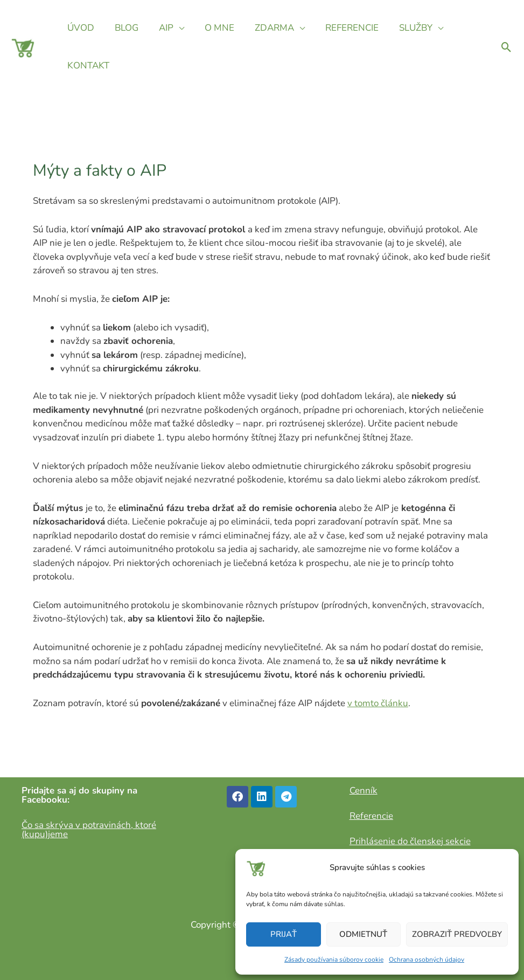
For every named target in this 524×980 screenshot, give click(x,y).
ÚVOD (80, 28)
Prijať (284, 934)
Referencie (371, 816)
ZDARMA (265, 28)
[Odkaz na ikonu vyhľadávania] (506, 47)
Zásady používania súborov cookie (334, 960)
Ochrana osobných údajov (427, 960)
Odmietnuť (363, 934)
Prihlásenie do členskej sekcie (410, 841)
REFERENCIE (340, 28)
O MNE (212, 28)
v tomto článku (378, 703)
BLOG (123, 28)
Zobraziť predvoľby (457, 934)
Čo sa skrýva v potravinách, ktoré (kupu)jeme (89, 830)
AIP (161, 28)
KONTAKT (87, 65)
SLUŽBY (402, 28)
